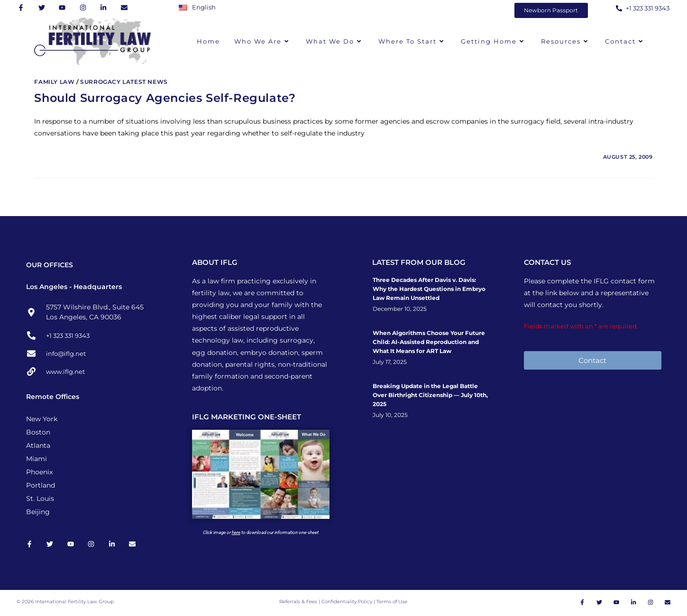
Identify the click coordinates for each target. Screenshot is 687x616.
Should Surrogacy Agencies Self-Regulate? (165, 98)
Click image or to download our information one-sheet (261, 532)
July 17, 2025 (390, 362)
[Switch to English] (200, 7)
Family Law (54, 82)
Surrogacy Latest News (124, 82)
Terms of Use (392, 603)
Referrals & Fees (298, 603)
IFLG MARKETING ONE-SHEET (247, 417)
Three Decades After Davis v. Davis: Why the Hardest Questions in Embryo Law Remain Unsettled (429, 289)
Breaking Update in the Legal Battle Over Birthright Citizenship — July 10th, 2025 (430, 395)
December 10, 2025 (400, 309)
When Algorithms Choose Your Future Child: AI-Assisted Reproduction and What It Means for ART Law (429, 342)
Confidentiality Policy (348, 603)
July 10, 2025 (390, 415)
